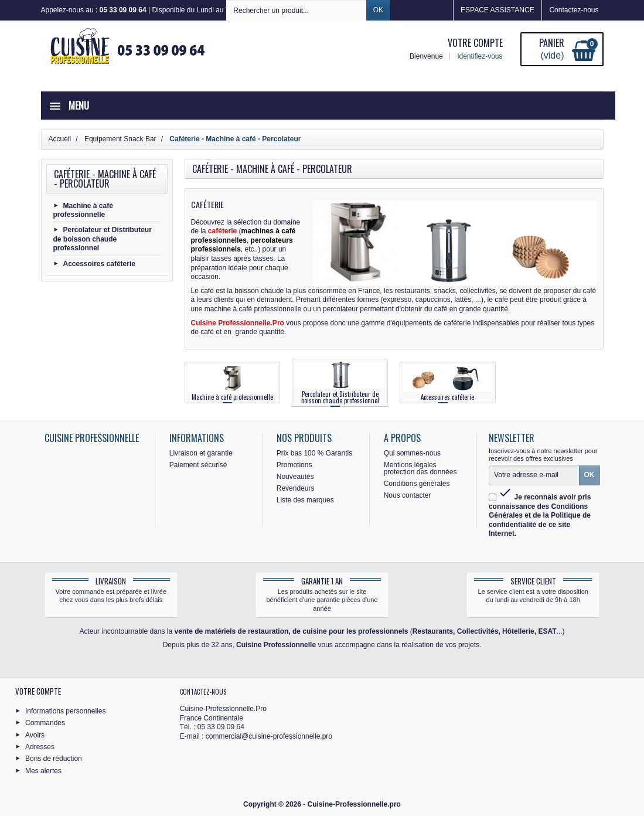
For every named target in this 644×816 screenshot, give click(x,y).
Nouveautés (295, 477)
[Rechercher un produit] (297, 10)
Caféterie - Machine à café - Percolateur (105, 179)
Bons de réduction (54, 759)
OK (378, 10)
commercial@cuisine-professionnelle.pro (269, 736)
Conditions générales (417, 484)
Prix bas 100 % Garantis (314, 453)
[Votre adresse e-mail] (534, 475)
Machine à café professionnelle (83, 210)
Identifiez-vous (480, 56)
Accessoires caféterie (99, 263)
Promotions (294, 465)
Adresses (40, 747)
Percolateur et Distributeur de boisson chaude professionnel (103, 239)
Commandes (45, 723)
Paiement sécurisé (198, 465)
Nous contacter (408, 495)
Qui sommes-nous (412, 453)
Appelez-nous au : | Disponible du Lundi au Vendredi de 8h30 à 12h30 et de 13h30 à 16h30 (208, 10)
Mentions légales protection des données (420, 468)
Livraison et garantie (201, 453)
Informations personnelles (65, 710)
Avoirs (35, 735)
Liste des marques (305, 500)
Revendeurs (296, 488)
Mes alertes (43, 770)
